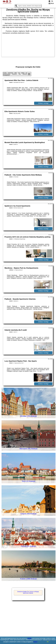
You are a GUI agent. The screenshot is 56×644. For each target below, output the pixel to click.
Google (29, 638)
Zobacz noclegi (43, 103)
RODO (35, 642)
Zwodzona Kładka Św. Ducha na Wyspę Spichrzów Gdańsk (28, 592)
